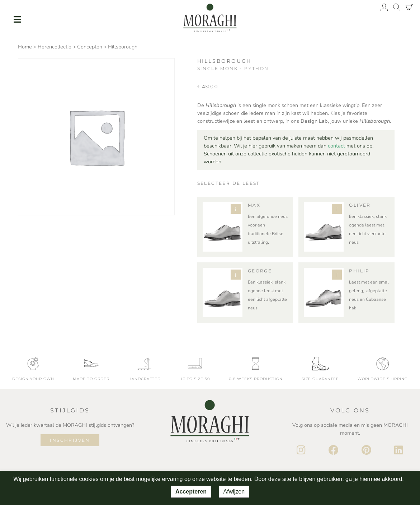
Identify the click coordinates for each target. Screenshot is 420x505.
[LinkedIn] (399, 450)
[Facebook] (334, 450)
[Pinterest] (366, 450)
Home (25, 47)
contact (336, 146)
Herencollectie (55, 47)
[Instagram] (301, 450)
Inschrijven (70, 440)
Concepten (90, 47)
